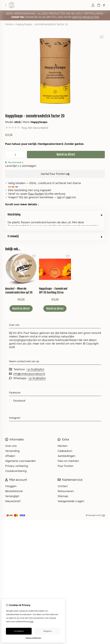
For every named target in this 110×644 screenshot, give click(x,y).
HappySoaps (39, 122)
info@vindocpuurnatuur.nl (29, 361)
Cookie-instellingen (33, 638)
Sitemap (63, 484)
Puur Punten (36, 194)
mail (68, 197)
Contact (63, 474)
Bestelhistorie (14, 479)
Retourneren (66, 479)
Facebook (19, 388)
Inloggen (11, 474)
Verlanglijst (12, 484)
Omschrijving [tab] (55, 214)
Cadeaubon (65, 439)
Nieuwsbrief (13, 489)
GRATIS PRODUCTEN (86, 17)
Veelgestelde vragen (71, 489)
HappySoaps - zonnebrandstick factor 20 (42, 24)
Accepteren (19, 631)
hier (32, 622)
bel (59, 197)
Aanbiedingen (66, 444)
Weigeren (47, 631)
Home (9, 24)
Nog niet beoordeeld (35, 128)
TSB (103, 503)
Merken (63, 433)
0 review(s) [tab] (55, 224)
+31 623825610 (35, 357)
